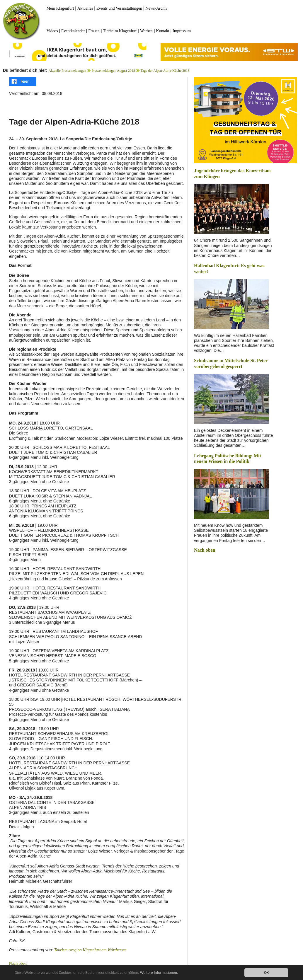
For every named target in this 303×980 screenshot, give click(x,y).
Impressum (182, 31)
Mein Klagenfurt (60, 8)
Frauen (94, 31)
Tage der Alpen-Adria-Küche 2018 (165, 71)
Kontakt (163, 31)
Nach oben (18, 963)
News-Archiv (156, 8)
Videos (52, 31)
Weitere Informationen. (159, 973)
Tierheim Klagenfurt (120, 31)
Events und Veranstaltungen (119, 8)
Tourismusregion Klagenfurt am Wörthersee (90, 950)
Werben (146, 31)
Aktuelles (85, 8)
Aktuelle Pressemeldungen (67, 71)
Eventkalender (73, 31)
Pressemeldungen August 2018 (113, 71)
